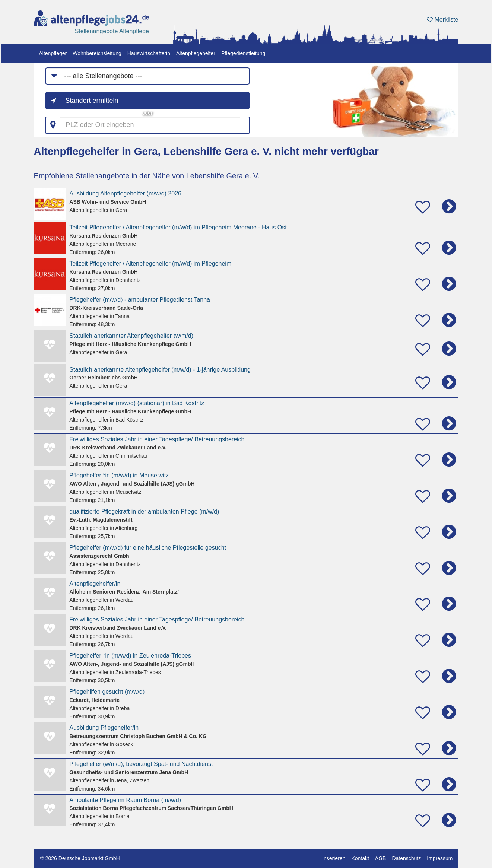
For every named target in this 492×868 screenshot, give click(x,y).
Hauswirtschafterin (149, 53)
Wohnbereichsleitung (97, 53)
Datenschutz (406, 858)
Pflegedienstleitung (243, 53)
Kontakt (360, 858)
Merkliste (442, 20)
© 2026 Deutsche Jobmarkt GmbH (80, 858)
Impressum (440, 858)
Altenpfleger (53, 53)
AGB (381, 858)
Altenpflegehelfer (196, 53)
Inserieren (334, 858)
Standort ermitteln (92, 101)
